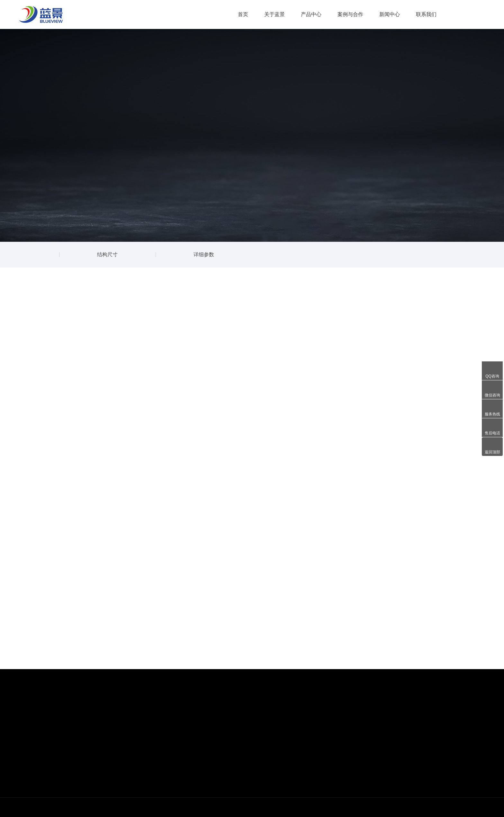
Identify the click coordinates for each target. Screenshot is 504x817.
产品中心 (311, 14)
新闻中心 (390, 14)
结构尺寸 (107, 254)
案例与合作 (350, 14)
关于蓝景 (274, 14)
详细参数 (204, 254)
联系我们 (426, 14)
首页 (243, 14)
